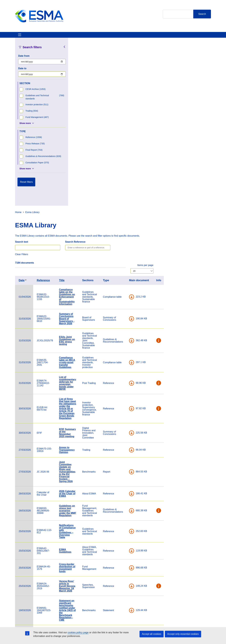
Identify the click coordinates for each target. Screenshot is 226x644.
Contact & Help (153, 37)
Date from (24, 59)
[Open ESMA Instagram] (183, 605)
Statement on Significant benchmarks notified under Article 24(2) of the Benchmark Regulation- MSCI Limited (125, 475)
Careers (80, 599)
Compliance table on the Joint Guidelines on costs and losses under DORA (125, 548)
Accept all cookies (152, 634)
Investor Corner (101, 37)
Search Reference (133, 77)
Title (119, 116)
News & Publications (74, 37)
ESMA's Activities (46, 37)
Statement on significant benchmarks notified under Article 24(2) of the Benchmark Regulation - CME (125, 446)
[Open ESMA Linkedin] (189, 605)
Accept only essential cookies (183, 634)
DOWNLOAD (189, 133)
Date (80, 116)
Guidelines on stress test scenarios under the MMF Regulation (125, 346)
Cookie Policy (150, 599)
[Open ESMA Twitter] (177, 605)
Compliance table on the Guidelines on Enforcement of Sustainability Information (125, 132)
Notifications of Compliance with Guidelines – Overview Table (125, 367)
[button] (216, 176)
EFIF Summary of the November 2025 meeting (125, 268)
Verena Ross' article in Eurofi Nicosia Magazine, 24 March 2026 (125, 422)
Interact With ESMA (127, 37)
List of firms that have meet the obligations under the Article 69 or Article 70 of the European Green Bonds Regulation (125, 244)
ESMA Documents (86, 608)
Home (76, 48)
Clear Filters (79, 90)
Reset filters (26, 186)
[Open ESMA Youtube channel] (195, 605)
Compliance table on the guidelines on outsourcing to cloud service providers (125, 501)
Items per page (203, 101)
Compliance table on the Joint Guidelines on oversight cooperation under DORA (125, 524)
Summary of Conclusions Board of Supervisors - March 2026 (124, 154)
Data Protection (151, 608)
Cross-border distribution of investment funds (125, 403)
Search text (79, 77)
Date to (22, 72)
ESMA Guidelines (123, 386)
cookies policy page (78, 632)
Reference (101, 116)
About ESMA (22, 37)
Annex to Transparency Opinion (124, 286)
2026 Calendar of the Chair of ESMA (125, 329)
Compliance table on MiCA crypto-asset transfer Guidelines (125, 198)
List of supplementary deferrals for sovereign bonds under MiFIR (125, 219)
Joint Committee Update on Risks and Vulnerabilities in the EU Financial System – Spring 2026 (125, 307)
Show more (25, 127)
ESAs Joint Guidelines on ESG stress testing (125, 176)
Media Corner (117, 608)
